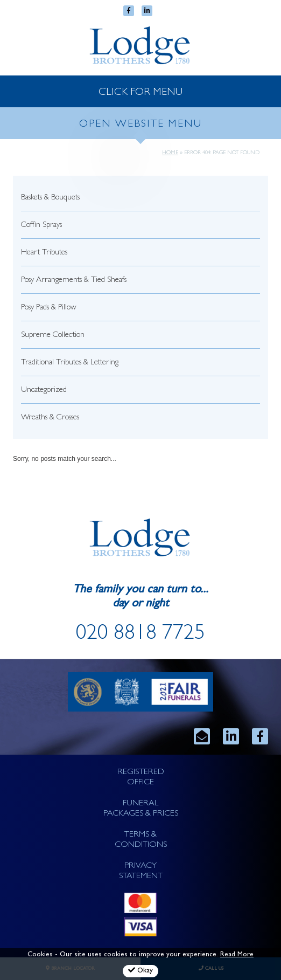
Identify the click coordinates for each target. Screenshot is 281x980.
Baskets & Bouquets (50, 198)
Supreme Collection (53, 336)
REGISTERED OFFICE (141, 778)
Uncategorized (44, 391)
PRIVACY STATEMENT (141, 871)
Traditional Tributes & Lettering (70, 363)
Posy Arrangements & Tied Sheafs (74, 281)
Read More (237, 955)
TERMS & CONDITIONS (141, 840)
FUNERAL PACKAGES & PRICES (141, 809)
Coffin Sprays (41, 226)
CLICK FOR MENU (140, 93)
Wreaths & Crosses (50, 418)
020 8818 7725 (140, 635)
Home (170, 153)
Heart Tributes (44, 253)
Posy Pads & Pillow (49, 308)
